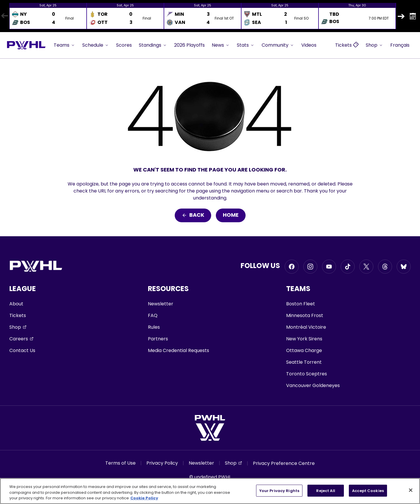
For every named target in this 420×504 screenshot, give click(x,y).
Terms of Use (120, 463)
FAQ (153, 315)
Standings (153, 45)
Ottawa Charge (304, 350)
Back (193, 215)
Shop (374, 45)
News (221, 45)
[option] (48, 16)
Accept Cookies (368, 490)
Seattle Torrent (304, 362)
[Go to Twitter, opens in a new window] (366, 267)
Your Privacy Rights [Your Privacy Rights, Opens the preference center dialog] (279, 490)
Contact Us (22, 350)
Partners (158, 339)
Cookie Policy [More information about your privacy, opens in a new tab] (144, 498)
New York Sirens (304, 339)
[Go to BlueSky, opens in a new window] (404, 267)
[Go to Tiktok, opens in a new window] (348, 267)
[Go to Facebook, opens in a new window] (292, 267)
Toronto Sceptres (307, 374)
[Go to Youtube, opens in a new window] (329, 267)
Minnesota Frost (305, 315)
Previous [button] (4, 16)
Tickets (18, 315)
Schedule (96, 45)
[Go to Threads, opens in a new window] (385, 267)
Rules (154, 327)
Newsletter (161, 304)
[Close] (411, 490)
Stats (246, 45)
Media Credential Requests (178, 350)
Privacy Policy (162, 463)
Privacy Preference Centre (284, 463)
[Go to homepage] (26, 45)
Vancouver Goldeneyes (313, 385)
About (16, 304)
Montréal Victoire (306, 327)
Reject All (325, 490)
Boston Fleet (301, 304)
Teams (64, 45)
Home (231, 215)
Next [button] (401, 16)
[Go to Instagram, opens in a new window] (310, 267)
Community (278, 45)
